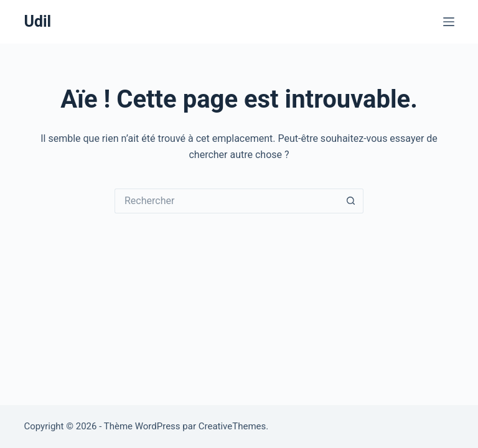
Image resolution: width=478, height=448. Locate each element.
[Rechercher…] (227, 201)
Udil (37, 21)
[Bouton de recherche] (351, 201)
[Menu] (449, 22)
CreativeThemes (232, 426)
